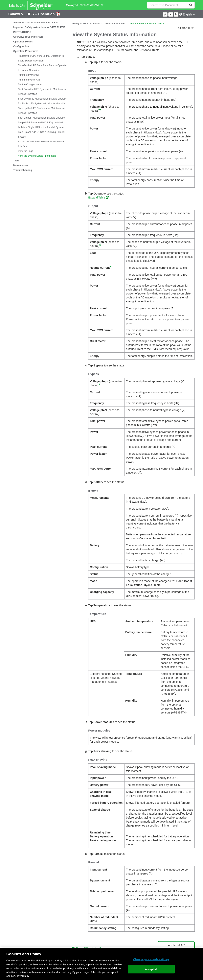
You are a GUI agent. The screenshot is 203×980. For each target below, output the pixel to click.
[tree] (37, 96)
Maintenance (21, 165)
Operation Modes (23, 42)
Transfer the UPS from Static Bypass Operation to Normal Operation (43, 68)
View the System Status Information (37, 156)
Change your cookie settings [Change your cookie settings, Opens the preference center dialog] (151, 959)
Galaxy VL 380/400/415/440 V (84, 5)
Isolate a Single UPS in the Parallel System (41, 127)
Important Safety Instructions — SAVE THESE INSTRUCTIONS (39, 30)
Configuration (21, 46)
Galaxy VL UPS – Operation (32, 14)
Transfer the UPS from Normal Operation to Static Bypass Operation (41, 58)
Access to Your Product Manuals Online (36, 23)
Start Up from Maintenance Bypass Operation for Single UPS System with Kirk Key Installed (44, 120)
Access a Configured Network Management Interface (41, 144)
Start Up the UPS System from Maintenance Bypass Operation (41, 111)
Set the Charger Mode (30, 84)
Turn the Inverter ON (29, 80)
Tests (16, 161)
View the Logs (25, 151)
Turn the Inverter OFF (30, 75)
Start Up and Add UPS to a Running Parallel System (41, 134)
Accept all (151, 969)
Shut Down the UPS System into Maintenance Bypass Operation (42, 92)
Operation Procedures (26, 51)
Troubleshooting (23, 170)
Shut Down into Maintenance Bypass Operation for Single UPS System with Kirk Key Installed (43, 101)
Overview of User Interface (28, 37)
